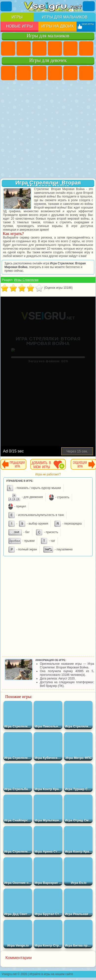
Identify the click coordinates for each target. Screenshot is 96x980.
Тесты (70, 73)
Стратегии (39, 48)
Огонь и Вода (39, 73)
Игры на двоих (58, 26)
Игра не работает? (48, 474)
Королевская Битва (86, 48)
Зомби (70, 48)
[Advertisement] (48, 130)
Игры (17, 17)
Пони (8, 73)
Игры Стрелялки (26, 280)
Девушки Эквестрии (24, 73)
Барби (55, 73)
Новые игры (20, 26)
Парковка (8, 48)
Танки (55, 48)
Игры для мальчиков (65, 17)
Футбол (24, 48)
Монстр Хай (86, 73)
